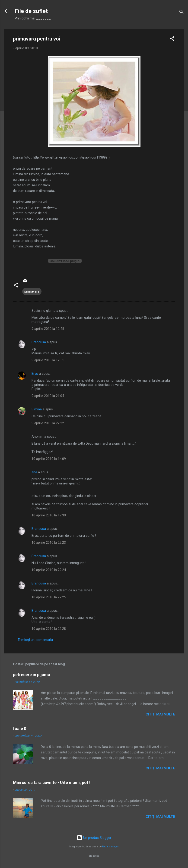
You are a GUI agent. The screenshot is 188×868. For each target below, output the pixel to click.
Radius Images (110, 847)
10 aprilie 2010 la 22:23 (49, 543)
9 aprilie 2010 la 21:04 (48, 396)
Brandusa (39, 342)
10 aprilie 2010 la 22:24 (49, 570)
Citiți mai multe (160, 714)
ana (34, 472)
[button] (172, 39)
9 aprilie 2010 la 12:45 (48, 329)
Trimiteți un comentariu (35, 640)
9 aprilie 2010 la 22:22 (48, 423)
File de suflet (31, 11)
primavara (32, 291)
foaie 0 (20, 729)
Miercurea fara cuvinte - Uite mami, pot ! (52, 782)
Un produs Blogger (94, 838)
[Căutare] (182, 13)
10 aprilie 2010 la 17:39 (49, 515)
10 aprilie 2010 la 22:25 (49, 597)
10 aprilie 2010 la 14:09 (49, 459)
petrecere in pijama (32, 675)
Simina (37, 409)
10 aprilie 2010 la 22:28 (49, 629)
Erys (35, 374)
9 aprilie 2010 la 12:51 (48, 360)
